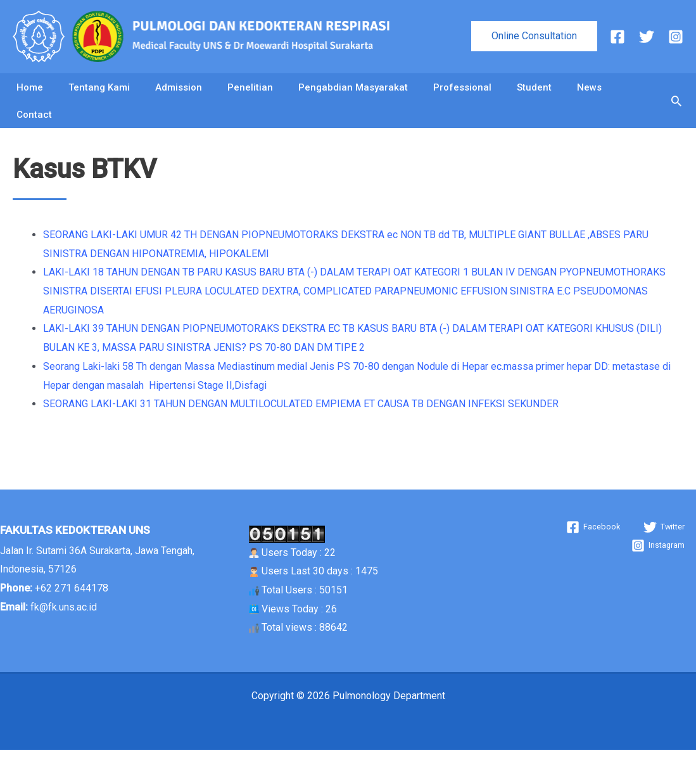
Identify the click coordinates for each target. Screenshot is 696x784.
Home (30, 96)
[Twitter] (647, 37)
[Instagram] (676, 37)
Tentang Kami (99, 96)
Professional (462, 96)
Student (534, 96)
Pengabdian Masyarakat (353, 96)
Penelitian (250, 96)
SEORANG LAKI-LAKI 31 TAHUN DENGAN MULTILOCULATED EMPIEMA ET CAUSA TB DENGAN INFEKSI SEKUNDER (301, 438)
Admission (179, 96)
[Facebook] (617, 37)
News (589, 96)
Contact (34, 140)
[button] (534, 36)
